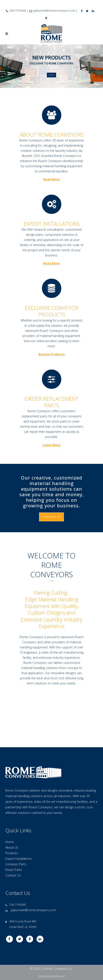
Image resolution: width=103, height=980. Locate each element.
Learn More (52, 445)
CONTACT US (51, 517)
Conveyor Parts (16, 828)
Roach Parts (14, 834)
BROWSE (52, 76)
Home (10, 806)
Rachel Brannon (56, 940)
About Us (12, 811)
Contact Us (13, 839)
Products (12, 817)
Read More (51, 179)
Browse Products (52, 354)
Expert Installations (19, 823)
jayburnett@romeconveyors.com (33, 874)
